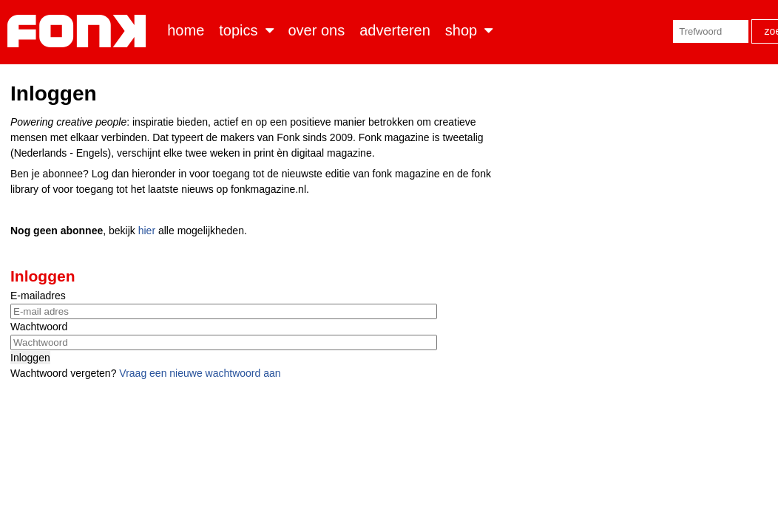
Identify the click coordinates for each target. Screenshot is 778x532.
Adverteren (395, 30)
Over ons (317, 30)
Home (186, 30)
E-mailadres (38, 296)
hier (147, 231)
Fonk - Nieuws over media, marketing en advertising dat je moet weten (80, 31)
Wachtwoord (39, 327)
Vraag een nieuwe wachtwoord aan (200, 373)
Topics (238, 30)
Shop (461, 30)
